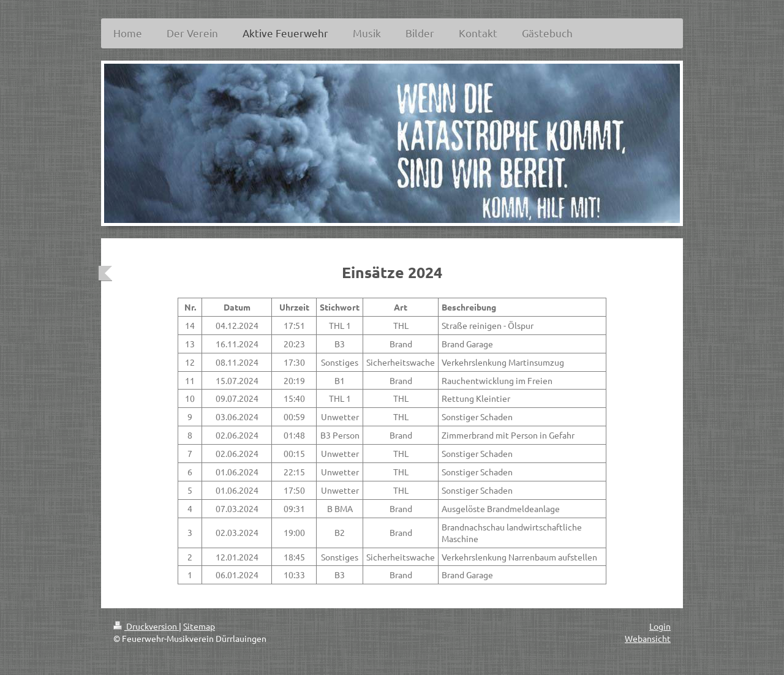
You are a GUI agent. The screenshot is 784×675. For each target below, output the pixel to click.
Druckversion (146, 626)
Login (660, 626)
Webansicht (648, 638)
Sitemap (199, 626)
